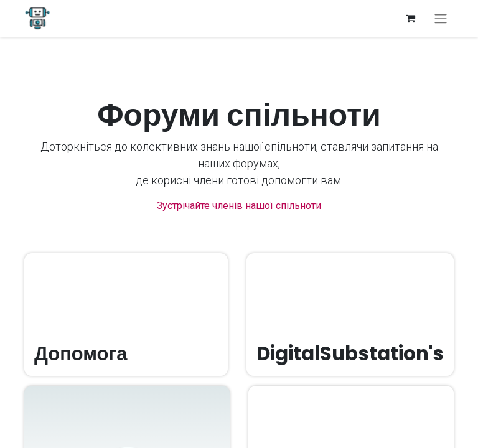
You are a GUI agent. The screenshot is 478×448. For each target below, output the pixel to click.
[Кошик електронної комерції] (410, 18)
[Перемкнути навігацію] (441, 18)
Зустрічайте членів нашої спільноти (239, 206)
